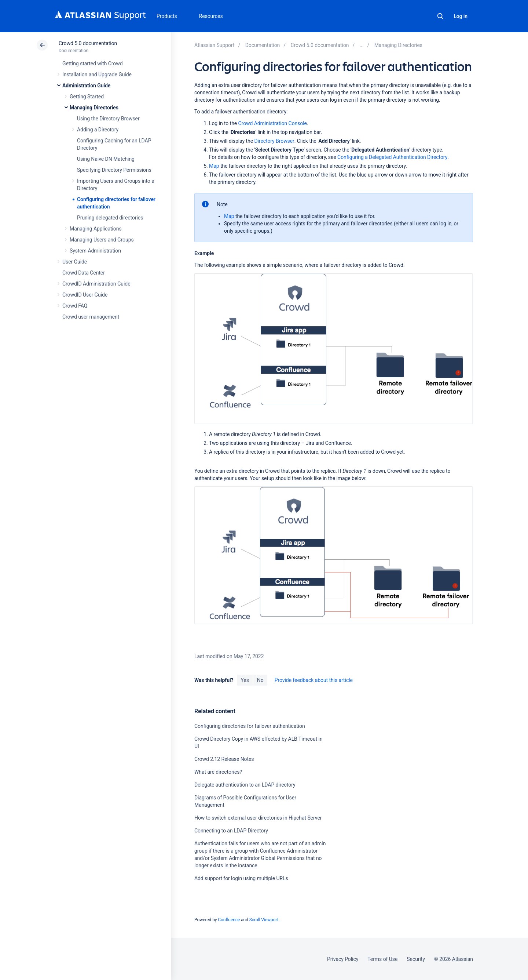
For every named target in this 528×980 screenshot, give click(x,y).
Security (416, 959)
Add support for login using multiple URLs (241, 878)
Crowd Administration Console (273, 123)
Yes (245, 680)
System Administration (95, 251)
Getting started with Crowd (92, 63)
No (260, 680)
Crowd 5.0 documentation (88, 43)
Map (214, 166)
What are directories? (218, 772)
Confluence (229, 920)
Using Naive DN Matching (106, 159)
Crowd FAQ (75, 306)
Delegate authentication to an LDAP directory (245, 785)
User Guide (75, 262)
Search (440, 16)
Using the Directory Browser (108, 119)
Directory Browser (274, 141)
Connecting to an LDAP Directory (231, 831)
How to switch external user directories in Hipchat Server (258, 818)
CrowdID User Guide (85, 295)
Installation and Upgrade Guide (97, 75)
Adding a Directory (98, 130)
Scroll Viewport (264, 920)
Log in (461, 16)
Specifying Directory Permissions (114, 170)
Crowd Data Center (84, 273)
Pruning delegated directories (110, 218)
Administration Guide (86, 86)
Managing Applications (96, 229)
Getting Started (87, 97)
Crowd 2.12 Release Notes (224, 759)
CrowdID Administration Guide (96, 284)
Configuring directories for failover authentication (250, 726)
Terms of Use (382, 959)
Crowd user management (91, 317)
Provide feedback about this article (314, 680)
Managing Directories (94, 108)
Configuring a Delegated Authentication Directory (392, 157)
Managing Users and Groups (102, 240)
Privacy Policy (343, 959)
